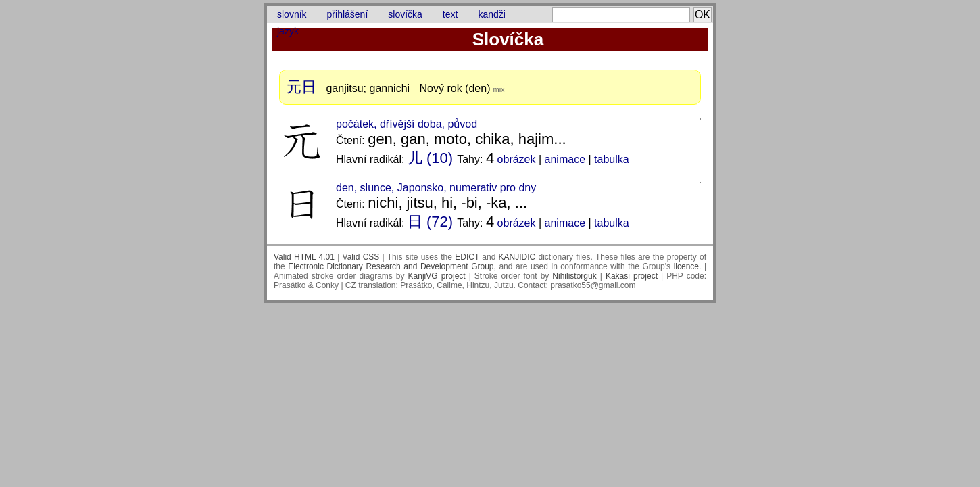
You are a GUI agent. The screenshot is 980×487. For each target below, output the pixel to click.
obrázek (517, 159)
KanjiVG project (437, 276)
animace (565, 159)
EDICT (467, 257)
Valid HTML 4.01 (304, 257)
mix (498, 89)
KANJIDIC (517, 257)
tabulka (612, 159)
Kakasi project (632, 276)
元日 (301, 87)
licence (686, 266)
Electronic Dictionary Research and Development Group (391, 266)
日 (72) (430, 222)
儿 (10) (430, 158)
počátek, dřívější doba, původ (407, 124)
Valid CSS (361, 257)
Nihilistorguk (574, 276)
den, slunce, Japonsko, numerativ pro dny (436, 188)
